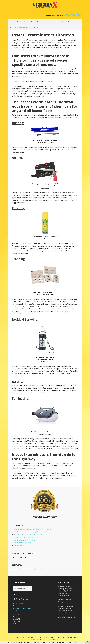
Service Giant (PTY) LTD (56, 637)
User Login (55, 639)
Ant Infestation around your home (24, 540)
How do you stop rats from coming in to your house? (30, 532)
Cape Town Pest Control (45, 5)
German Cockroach (20, 545)
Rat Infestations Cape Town (22, 543)
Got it (77, 642)
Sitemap (49, 639)
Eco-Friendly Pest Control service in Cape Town (28, 535)
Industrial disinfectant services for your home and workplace (32, 529)
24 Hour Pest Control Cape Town (24, 537)
